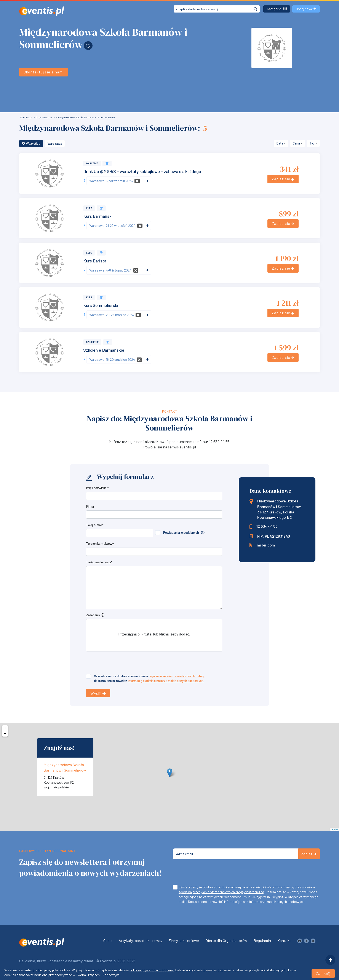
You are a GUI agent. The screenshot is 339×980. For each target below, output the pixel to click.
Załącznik (93, 615)
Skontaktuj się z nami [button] (44, 70)
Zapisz (309, 854)
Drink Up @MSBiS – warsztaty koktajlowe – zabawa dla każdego (142, 171)
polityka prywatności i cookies (151, 970)
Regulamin (262, 940)
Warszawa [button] (55, 143)
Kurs (89, 208)
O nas (108, 940)
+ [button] (5, 728)
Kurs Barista (95, 261)
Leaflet (334, 829)
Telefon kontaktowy (100, 543)
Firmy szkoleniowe (184, 940)
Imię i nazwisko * (97, 488)
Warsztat (92, 163)
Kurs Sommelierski (101, 305)
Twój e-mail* (95, 525)
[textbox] (117, 181)
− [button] (5, 734)
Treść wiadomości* (99, 562)
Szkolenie (92, 342)
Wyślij (98, 693)
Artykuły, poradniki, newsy (140, 940)
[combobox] (119, 181)
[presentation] (119, 663)
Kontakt (284, 940)
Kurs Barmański (98, 216)
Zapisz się (283, 179)
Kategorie (277, 9)
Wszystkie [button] (31, 143)
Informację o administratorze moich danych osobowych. (166, 681)
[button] (281, 143)
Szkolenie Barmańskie (104, 350)
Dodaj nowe (306, 9)
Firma (90, 506)
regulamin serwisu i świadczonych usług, (177, 676)
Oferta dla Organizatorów (226, 940)
